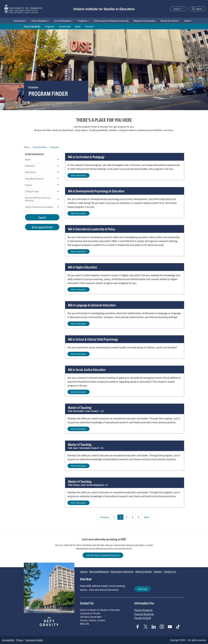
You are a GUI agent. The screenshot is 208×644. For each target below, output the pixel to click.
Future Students (39, 21)
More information (79, 175)
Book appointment (42, 227)
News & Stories (144, 571)
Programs (82, 21)
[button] (197, 9)
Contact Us (170, 571)
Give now (142, 589)
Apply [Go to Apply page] (78, 26)
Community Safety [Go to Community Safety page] (34, 640)
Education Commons (122, 571)
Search (42, 217)
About (187, 21)
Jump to (177, 9)
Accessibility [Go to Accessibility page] (8, 640)
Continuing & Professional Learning (111, 21)
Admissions (19, 21)
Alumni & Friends (169, 21)
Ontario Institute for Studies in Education (104, 9)
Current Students (62, 21)
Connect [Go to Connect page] (89, 26)
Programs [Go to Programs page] (50, 26)
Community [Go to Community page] (65, 26)
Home (27, 147)
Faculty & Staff (143, 618)
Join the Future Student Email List (103, 555)
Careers (158, 571)
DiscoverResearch (99, 571)
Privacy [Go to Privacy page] (20, 640)
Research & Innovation (145, 21)
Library (84, 571)
